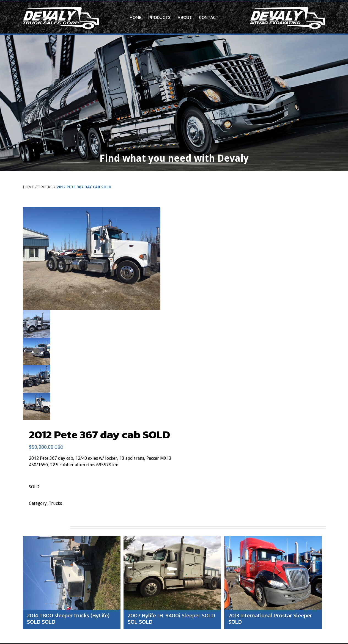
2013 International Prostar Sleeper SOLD (270, 619)
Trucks (55, 503)
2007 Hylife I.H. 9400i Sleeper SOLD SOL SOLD (171, 619)
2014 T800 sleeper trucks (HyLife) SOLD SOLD (68, 619)
